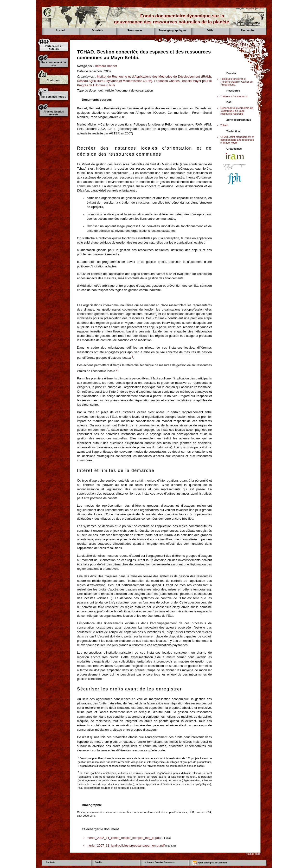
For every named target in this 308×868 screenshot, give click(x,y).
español (250, 9)
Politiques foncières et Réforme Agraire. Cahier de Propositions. (237, 82)
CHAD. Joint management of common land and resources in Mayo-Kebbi (237, 140)
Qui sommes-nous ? (54, 97)
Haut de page (253, 854)
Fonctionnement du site (54, 64)
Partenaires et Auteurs (54, 47)
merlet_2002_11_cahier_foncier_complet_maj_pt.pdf (123, 838)
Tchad (224, 125)
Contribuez (54, 80)
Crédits (99, 862)
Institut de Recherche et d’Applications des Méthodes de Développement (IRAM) (154, 76)
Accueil (60, 30)
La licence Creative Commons (159, 862)
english (260, 9)
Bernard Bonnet (106, 66)
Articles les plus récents (54, 113)
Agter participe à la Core (210, 863)
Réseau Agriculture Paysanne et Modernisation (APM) (115, 81)
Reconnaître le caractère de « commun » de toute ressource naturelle (237, 111)
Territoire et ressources (234, 96)
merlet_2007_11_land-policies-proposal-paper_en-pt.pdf (126, 845)
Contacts (51, 862)
